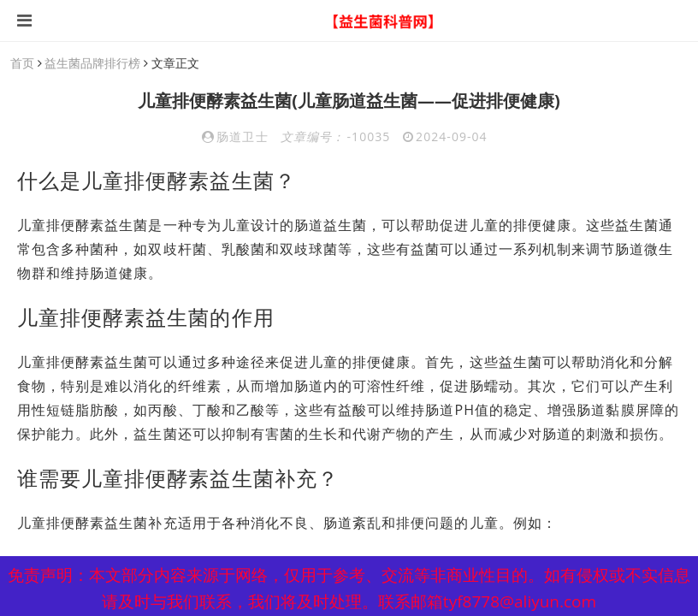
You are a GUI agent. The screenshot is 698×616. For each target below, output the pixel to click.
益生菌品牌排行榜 (92, 63)
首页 (22, 63)
